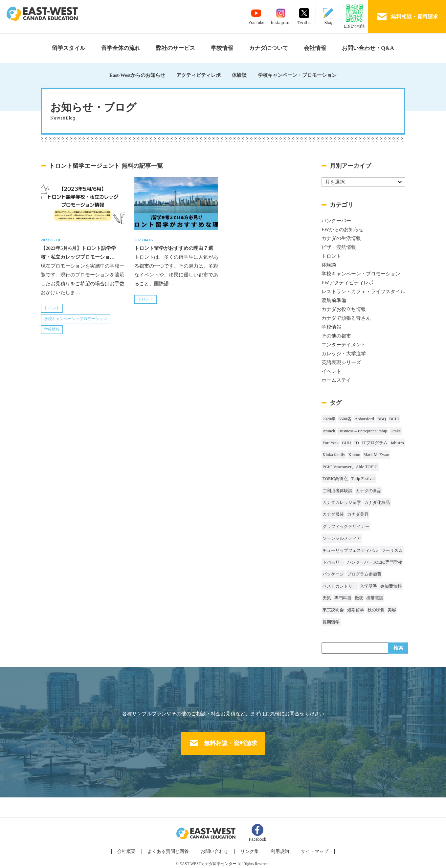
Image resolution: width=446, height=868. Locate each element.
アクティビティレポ (199, 75)
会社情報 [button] (315, 48)
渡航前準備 (334, 300)
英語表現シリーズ (341, 362)
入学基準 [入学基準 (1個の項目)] (368, 586)
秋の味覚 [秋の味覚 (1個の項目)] (376, 610)
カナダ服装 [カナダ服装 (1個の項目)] (333, 514)
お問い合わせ (216, 849)
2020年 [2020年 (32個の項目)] (329, 419)
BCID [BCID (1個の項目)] (394, 419)
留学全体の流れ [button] (121, 48)
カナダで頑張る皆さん (346, 318)
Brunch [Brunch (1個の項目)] (329, 431)
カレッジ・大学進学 (344, 354)
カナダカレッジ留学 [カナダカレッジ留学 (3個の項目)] (342, 502)
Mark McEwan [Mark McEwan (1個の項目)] (376, 455)
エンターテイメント (344, 345)
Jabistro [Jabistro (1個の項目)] (397, 443)
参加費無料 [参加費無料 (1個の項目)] (391, 586)
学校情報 (52, 329)
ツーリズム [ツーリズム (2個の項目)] (392, 550)
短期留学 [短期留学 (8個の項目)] (356, 610)
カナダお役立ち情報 (344, 309)
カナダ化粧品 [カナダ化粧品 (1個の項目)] (377, 502)
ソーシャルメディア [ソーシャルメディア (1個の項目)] (342, 538)
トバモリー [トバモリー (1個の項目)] (333, 562)
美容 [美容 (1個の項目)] (392, 610)
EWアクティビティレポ (347, 283)
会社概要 (133, 849)
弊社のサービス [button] (176, 48)
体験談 (239, 75)
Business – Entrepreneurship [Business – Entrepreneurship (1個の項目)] (363, 431)
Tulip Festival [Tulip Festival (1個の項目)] (363, 478)
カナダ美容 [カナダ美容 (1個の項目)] (358, 514)
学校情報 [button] (222, 48)
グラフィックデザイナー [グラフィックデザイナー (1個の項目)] (346, 526)
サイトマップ (309, 849)
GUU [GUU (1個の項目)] (346, 443)
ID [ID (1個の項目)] (357, 443)
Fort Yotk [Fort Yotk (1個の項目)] (331, 443)
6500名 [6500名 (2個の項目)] (345, 419)
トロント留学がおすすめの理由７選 (174, 248)
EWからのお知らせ (343, 229)
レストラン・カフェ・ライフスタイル (363, 292)
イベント (331, 371)
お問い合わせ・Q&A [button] (368, 48)
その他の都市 (336, 336)
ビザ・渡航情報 (339, 247)
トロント (52, 308)
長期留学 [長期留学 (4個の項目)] (331, 622)
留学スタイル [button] (69, 48)
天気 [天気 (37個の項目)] (327, 598)
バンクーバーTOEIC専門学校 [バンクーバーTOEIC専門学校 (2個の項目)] (375, 562)
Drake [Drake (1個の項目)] (396, 431)
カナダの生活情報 (341, 238)
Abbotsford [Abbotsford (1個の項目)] (364, 419)
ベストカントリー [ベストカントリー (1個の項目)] (340, 586)
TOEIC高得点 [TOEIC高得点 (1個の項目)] (335, 478)
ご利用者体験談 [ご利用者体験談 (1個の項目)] (337, 491)
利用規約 (277, 849)
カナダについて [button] (268, 48)
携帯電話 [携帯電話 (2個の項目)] (375, 598)
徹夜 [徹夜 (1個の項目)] (359, 598)
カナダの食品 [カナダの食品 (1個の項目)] (368, 491)
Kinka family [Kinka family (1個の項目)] (334, 455)
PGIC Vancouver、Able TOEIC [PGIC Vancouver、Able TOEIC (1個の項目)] (350, 467)
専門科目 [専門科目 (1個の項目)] (343, 598)
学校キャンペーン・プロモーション (297, 75)
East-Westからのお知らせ (137, 75)
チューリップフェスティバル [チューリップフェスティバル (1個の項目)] (350, 550)
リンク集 (249, 849)
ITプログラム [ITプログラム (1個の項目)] (375, 443)
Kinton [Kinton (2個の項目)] (354, 455)
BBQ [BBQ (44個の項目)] (381, 419)
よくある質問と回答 (172, 849)
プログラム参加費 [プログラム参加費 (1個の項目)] (364, 574)
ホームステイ (336, 380)
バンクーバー (336, 221)
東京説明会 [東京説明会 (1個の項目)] (333, 610)
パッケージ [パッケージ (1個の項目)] (333, 574)
